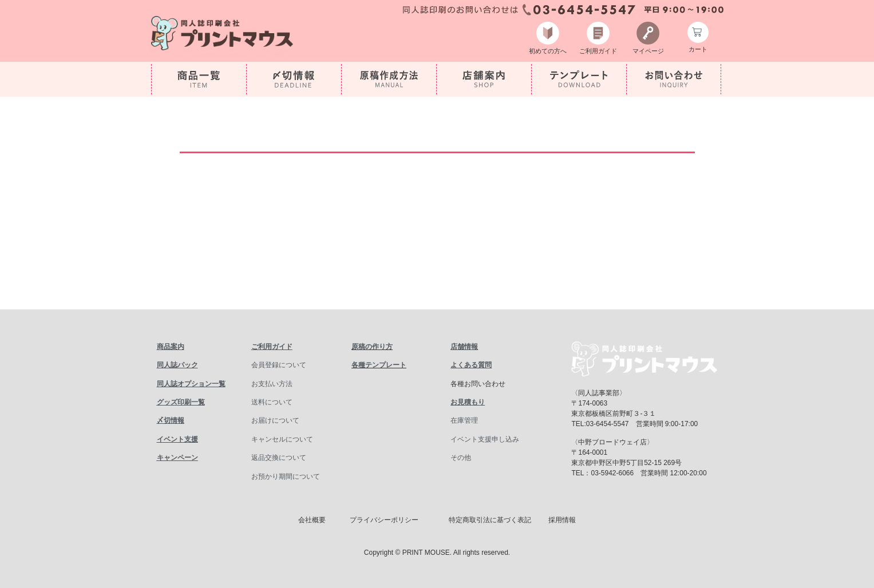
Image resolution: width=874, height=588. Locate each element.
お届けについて (275, 420)
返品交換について (279, 458)
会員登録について (279, 365)
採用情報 (562, 520)
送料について (272, 402)
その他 (461, 458)
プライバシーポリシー (384, 520)
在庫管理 (464, 420)
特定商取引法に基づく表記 (490, 520)
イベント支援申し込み (485, 439)
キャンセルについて (282, 439)
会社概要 (312, 520)
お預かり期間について (286, 476)
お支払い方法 (272, 384)
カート (698, 50)
